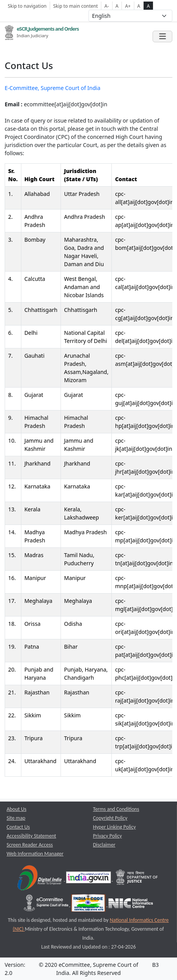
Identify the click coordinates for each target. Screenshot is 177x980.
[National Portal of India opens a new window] (89, 879)
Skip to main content (75, 6)
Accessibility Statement (31, 836)
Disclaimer (104, 845)
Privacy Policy (108, 836)
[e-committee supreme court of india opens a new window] (47, 905)
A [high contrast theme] (148, 6)
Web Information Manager (35, 854)
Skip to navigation (27, 6)
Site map (16, 818)
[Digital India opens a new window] (40, 879)
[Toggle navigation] (162, 36)
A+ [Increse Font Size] (128, 6)
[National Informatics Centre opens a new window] (131, 905)
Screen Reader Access (30, 845)
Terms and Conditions (116, 809)
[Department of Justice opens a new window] (137, 879)
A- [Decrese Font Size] (107, 6)
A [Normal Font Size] (117, 6)
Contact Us (18, 827)
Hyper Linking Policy (115, 827)
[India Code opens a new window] (89, 905)
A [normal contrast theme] (139, 6)
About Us (16, 809)
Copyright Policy (110, 818)
